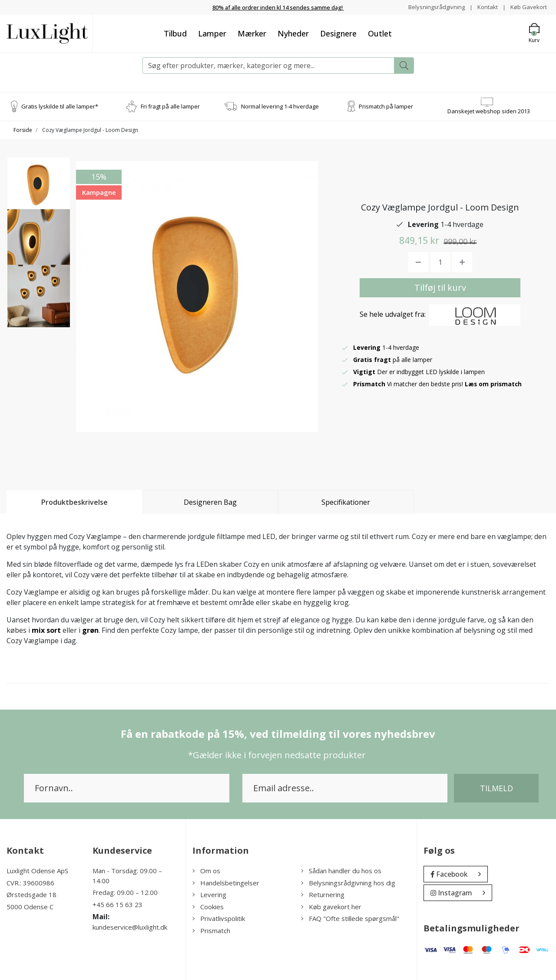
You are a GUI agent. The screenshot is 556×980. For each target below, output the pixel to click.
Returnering (323, 894)
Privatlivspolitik (219, 918)
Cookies (208, 906)
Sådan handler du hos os (341, 871)
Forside (23, 130)
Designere (338, 33)
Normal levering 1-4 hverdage (280, 106)
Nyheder (293, 33)
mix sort (46, 630)
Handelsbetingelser (226, 882)
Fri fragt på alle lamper (170, 106)
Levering (209, 894)
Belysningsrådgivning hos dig (348, 882)
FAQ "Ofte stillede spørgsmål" (350, 918)
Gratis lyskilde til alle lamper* (60, 106)
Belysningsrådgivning (432, 7)
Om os (206, 871)
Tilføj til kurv (440, 287)
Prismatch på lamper (386, 106)
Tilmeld (496, 788)
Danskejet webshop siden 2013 (489, 111)
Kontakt (485, 7)
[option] (39, 192)
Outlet (380, 33)
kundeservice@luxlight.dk (130, 927)
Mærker (252, 33)
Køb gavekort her (331, 906)
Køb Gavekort (528, 7)
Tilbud (175, 33)
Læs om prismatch (494, 383)
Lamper (212, 33)
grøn (90, 630)
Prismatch (211, 930)
